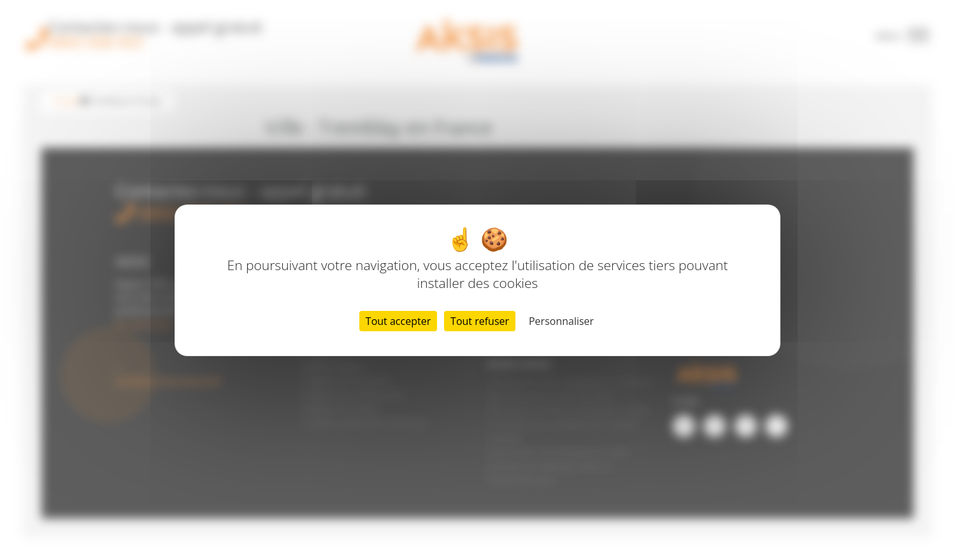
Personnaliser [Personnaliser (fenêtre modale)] (561, 321)
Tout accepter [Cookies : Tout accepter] (398, 321)
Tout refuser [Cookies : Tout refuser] (480, 321)
